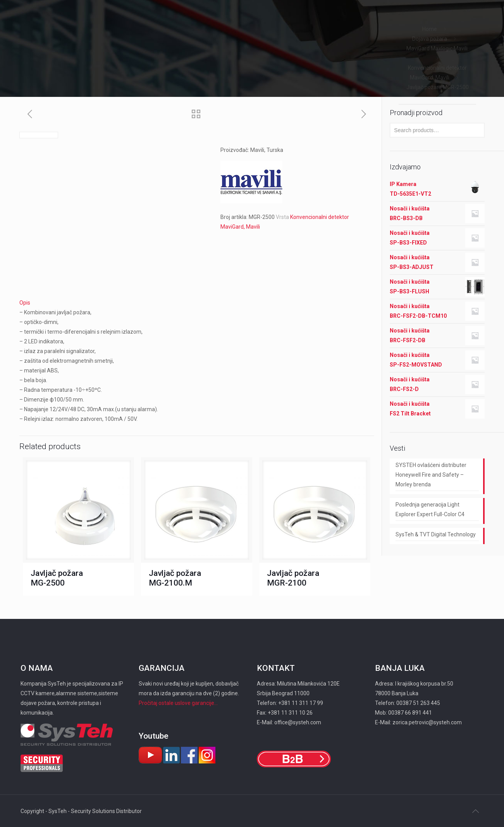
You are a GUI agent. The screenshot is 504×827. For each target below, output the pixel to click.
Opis (25, 303)
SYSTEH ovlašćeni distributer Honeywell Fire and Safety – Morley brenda (431, 475)
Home (430, 29)
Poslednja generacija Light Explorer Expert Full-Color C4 (430, 509)
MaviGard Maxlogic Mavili (438, 48)
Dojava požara (430, 39)
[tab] (197, 303)
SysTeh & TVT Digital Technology (436, 534)
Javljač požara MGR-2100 (293, 578)
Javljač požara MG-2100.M (175, 578)
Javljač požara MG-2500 (57, 578)
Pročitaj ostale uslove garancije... (178, 703)
